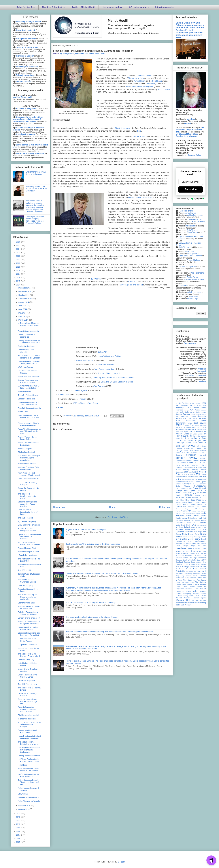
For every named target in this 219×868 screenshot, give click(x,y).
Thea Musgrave (80, 390)
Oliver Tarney (192, 232)
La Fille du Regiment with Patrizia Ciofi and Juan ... (29, 760)
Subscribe (191, 189)
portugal (185, 546)
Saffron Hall (187, 558)
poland (178, 546)
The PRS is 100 (24, 570)
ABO (177, 406)
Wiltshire (203, 600)
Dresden (179, 468)
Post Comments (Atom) (118, 517)
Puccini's (109, 373)
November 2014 (25, 291)
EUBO (203, 474)
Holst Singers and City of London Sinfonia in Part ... (29, 418)
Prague (193, 546)
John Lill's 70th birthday (27, 684)
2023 (19, 253)
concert (203, 455)
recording (202, 551)
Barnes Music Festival (27, 464)
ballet (182, 412)
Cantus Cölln (64, 395)
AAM (204, 403)
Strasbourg (188, 574)
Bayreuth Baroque (189, 416)
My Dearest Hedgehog (27, 521)
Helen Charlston (198, 222)
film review (199, 479)
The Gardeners (189, 580)
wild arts (195, 600)
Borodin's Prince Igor (26, 399)
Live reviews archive (112, 7)
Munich (203, 511)
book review (200, 423)
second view (201, 562)
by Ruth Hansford (189, 438)
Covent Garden (187, 463)
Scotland (179, 562)
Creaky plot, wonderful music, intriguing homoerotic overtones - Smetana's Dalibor (102, 573)
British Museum (200, 425)
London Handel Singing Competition (27, 484)
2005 (19, 842)
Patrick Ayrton (193, 277)
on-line (187, 529)
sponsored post (191, 571)
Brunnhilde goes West (27, 548)
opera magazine (199, 531)
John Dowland (164, 89)
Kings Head (185, 500)
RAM (199, 549)
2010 (19, 824)
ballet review (190, 412)
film (193, 479)
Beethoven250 (191, 421)
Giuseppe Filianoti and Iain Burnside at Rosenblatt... (29, 634)
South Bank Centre (97, 54)
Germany (202, 484)
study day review (183, 576)
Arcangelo (179, 410)
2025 (19, 245)
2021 (19, 260)
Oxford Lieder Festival (191, 539)
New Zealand (195, 521)
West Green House (198, 596)
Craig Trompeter (185, 247)
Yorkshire (188, 605)
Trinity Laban (196, 587)
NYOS (178, 529)
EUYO (178, 477)
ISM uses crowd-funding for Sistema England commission (29, 458)
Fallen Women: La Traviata (29, 801)
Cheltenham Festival (26, 452)
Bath (177, 416)
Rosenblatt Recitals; (184, 556)
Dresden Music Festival (193, 468)
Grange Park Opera (185, 490)
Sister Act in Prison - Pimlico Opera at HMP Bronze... (29, 770)
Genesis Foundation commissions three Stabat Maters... (27, 709)
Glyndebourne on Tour (184, 488)
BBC (185, 419)
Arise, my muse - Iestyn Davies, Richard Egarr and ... (28, 702)
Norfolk (203, 523)
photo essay (191, 543)
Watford (196, 594)
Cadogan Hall (200, 440)
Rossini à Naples (25, 449)
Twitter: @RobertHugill (84, 7)
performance (201, 541)
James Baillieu (190, 213)
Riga (194, 554)
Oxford (178, 539)
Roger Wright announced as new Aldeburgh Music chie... (29, 431)
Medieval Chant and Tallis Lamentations (28, 468)
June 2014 (23, 309)
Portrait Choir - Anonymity (28, 331)
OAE (182, 529)
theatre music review (184, 584)
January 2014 (24, 809)
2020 (19, 263)
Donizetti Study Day (26, 660)
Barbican (187, 414)
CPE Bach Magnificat (27, 681)
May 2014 (23, 313)
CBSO (200, 443)
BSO (197, 429)
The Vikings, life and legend (130, 285)
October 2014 (24, 295)
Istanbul (195, 498)
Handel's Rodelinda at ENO (29, 797)
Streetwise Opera (200, 574)
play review (201, 543)
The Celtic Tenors (186, 211)
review (178, 554)
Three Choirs (182, 587)
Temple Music (196, 578)
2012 (19, 817)
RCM (204, 549)
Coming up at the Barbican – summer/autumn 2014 (29, 342)
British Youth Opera (183, 427)
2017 (19, 274)
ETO (198, 474)
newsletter (179, 523)
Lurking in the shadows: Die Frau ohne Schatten (29, 387)
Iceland (198, 495)
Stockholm (179, 574)
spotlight (202, 571)
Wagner (203, 591)
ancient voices (200, 408)
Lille (185, 507)
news (203, 520)
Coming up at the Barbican (29, 756)
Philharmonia (180, 543)
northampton (202, 525)
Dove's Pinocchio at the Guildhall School (27, 676)
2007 (19, 835)
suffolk (195, 576)
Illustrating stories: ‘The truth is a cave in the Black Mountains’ (93, 544)
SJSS (185, 564)
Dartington (186, 465)
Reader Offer (181, 551)
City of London (194, 451)
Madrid (178, 511)
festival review (187, 479)
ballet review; (201, 412)
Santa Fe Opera (195, 560)
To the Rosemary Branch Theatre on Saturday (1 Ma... (28, 782)
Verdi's (106, 365)
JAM (177, 500)
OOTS (198, 529)
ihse (204, 495)
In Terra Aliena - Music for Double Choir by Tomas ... (29, 325)
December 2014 (25, 288)
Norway (194, 527)
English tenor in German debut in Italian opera (86, 529)
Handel (189, 495)
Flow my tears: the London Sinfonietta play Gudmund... (29, 750)
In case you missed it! (27, 719)
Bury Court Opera (182, 432)
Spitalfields (180, 571)
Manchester (186, 511)
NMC (189, 523)
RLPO (198, 554)
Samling (186, 560)
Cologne (179, 455)
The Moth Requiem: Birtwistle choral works (28, 743)
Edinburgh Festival (198, 470)
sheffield (179, 564)
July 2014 (23, 306)
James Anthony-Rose (187, 267)
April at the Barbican (26, 346)
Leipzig (178, 504)
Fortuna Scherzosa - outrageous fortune (27, 530)
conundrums (194, 461)
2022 (19, 256)
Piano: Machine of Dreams (29, 377)
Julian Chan (189, 252)
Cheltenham (189, 448)
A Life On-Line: (195, 403)
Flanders (185, 482)
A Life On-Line (182, 403)
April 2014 (23, 316)
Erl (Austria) (185, 474)
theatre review (200, 584)
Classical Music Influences (186, 136)
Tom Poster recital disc (104, 369)
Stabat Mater (23, 412)
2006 (19, 839)
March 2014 (24, 320)
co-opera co (196, 453)
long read (189, 509)
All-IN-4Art (189, 408)
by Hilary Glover (67, 54)
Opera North (181, 534)
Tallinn (187, 578)
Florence (191, 482)
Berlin (203, 421)
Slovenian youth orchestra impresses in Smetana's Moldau (92, 617)
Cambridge (180, 443)
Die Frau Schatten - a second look (27, 336)
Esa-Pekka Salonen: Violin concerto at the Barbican (29, 357)
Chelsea (179, 448)
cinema (186, 451)
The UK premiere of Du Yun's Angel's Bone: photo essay (91, 602)
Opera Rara (193, 534)
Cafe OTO (133, 282)
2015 (19, 281)
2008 (19, 831)
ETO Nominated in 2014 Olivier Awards (28, 640)
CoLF (204, 453)
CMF (188, 453)
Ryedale (179, 558)
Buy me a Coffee (194, 155)
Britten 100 (196, 427)
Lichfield (179, 507)
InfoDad (202, 382)
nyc (199, 527)
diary (203, 465)
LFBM (200, 504)
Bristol (192, 425)
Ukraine (193, 589)
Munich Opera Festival (183, 513)
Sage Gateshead (199, 558)
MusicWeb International (196, 375)
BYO (185, 440)
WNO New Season (26, 367)
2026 (19, 242)
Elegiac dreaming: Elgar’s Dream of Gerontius (28, 424)
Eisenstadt (179, 472)
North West (191, 525)
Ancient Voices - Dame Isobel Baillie (27, 438)
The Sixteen (200, 582)
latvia (204, 500)
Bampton (179, 414)
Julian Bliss (193, 296)
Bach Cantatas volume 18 (28, 479)
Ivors (204, 498)
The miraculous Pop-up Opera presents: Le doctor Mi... (27, 597)
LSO (200, 509)
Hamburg (179, 495)
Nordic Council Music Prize (140, 198)
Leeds (191, 502)
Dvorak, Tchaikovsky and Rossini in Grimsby (28, 381)
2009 (19, 828)
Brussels (191, 429)
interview (180, 498)
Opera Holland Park (184, 531)
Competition (191, 455)
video (195, 591)
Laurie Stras (183, 286)
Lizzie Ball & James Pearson (190, 256)
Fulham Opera (200, 482)
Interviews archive (165, 7)
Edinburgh (186, 470)
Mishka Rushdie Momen (194, 279)
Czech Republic (200, 463)
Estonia (193, 474)
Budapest (203, 429)
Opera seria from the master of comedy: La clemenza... (29, 537)
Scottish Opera (189, 562)
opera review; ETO (190, 537)
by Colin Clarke (196, 434)
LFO (204, 505)
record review (192, 551)
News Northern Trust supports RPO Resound (29, 474)
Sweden (203, 576)
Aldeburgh (180, 408)
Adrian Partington (194, 215)
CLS (183, 453)
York (183, 605)
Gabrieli (178, 484)
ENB (190, 472)
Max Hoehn (190, 226)
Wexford (179, 598)
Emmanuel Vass (25, 392)
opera (203, 529)
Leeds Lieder (200, 502)
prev (204, 546)
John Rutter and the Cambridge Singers (27, 581)
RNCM (203, 554)
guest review (200, 493)
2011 (19, 821)
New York (187, 521)
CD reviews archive (139, 7)
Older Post (165, 507)
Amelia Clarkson (194, 260)
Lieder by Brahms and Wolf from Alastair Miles (113, 378)
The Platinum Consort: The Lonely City (29, 560)
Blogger (121, 862)
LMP (197, 507)
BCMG (178, 421)
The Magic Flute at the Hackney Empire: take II (29, 655)
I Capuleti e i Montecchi (27, 555)
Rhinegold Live (186, 554)
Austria (198, 410)
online (193, 529)
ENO (178, 474)
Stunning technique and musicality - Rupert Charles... (28, 504)
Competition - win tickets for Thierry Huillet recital (29, 362)
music (198, 513)
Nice (185, 523)
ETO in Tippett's (86, 403)
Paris (190, 541)
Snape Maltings (182, 566)
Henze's (110, 356)
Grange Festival (199, 488)
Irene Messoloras (194, 219)
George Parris (193, 254)
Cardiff (194, 443)
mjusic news (196, 511)
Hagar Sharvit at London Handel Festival (28, 628)
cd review (188, 446)
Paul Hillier (151, 84)
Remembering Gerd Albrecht (26, 351)
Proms (190, 549)
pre (199, 546)
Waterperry (187, 594)
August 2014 (24, 302)
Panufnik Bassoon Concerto (29, 408)
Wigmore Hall (183, 600)
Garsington (187, 484)
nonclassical (195, 523)
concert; (203, 458)
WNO (198, 603)
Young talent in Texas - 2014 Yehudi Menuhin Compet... (29, 725)
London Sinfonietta (144, 75)
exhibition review (186, 477)
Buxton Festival (196, 432)
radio (195, 549)
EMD (186, 472)
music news (192, 515)
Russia (199, 556)
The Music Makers (25, 518)
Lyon (204, 509)
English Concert (199, 472)
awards (203, 410)
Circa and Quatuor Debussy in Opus (117, 382)
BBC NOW (193, 419)
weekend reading (182, 596)
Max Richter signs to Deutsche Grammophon (29, 543)
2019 (19, 267)
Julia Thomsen (193, 230)
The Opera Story (188, 582)
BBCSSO (202, 419)
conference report (182, 461)
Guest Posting (188, 493)
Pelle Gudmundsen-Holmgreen (140, 86)
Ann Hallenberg (197, 273)
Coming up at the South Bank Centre (28, 731)
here (139, 131)
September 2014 (25, 299)
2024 (19, 249)
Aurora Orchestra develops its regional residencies (29, 623)
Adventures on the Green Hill (193, 406)
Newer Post (59, 507)
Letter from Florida (189, 504)
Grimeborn (201, 490)
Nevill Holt (202, 518)
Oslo (204, 537)
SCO (204, 560)
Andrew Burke (139, 137)
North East (180, 525)
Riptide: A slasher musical (28, 715)
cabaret (190, 440)
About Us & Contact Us (54, 7)
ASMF (192, 410)
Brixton (185, 429)
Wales (178, 594)
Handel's (85, 360)
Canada (188, 443)
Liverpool (191, 507)
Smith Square (201, 564)
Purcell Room (140, 81)
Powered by (191, 199)
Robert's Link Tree (26, 7)
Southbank (157, 81)
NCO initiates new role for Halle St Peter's (28, 775)
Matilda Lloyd (193, 299)
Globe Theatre (183, 486)
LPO (195, 509)
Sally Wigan (23, 794)
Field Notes (23, 765)
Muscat (194, 513)
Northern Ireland (183, 527)
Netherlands (193, 518)
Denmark (195, 465)
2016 (19, 278)
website (203, 594)
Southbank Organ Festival (29, 552)
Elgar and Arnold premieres (29, 525)
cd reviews (201, 446)
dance (178, 465)
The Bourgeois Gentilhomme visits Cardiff (27, 496)
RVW (204, 556)
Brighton (186, 425)
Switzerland (180, 578)
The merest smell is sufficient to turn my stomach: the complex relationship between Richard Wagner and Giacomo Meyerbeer (35, 206)
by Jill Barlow (193, 436)
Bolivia (190, 423)
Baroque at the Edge (198, 414)
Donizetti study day (26, 585)
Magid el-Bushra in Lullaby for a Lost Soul (29, 607)
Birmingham (181, 423)
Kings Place (196, 500)
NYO (204, 527)
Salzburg (179, 560)
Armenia (187, 410)
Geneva (195, 484)
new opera (179, 521)
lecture (185, 502)
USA (198, 589)
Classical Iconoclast (202, 370)
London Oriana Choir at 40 (29, 618)
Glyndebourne (200, 486)
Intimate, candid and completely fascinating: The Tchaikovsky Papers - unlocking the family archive (109, 632)
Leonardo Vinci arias (26, 603)
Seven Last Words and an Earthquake (28, 444)
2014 (19, 285)
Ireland (188, 498)
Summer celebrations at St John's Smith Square (29, 403)
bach (177, 412)
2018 (19, 270)
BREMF (179, 425)
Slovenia (192, 564)
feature (196, 477)
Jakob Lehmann (194, 292)
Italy (200, 498)
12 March (96, 279)
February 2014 (25, 805)
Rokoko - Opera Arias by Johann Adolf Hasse (28, 613)
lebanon (178, 502)
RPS (194, 556)
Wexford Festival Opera (195, 598)
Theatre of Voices (136, 78)
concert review (81, 54)
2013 (19, 814)
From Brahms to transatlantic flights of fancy (28, 512)
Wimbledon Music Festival (185, 603)
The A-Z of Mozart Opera (28, 395)
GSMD (178, 493)
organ (199, 537)
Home (61, 407)
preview (181, 548)
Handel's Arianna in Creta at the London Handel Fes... (29, 737)
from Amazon (190, 343)
